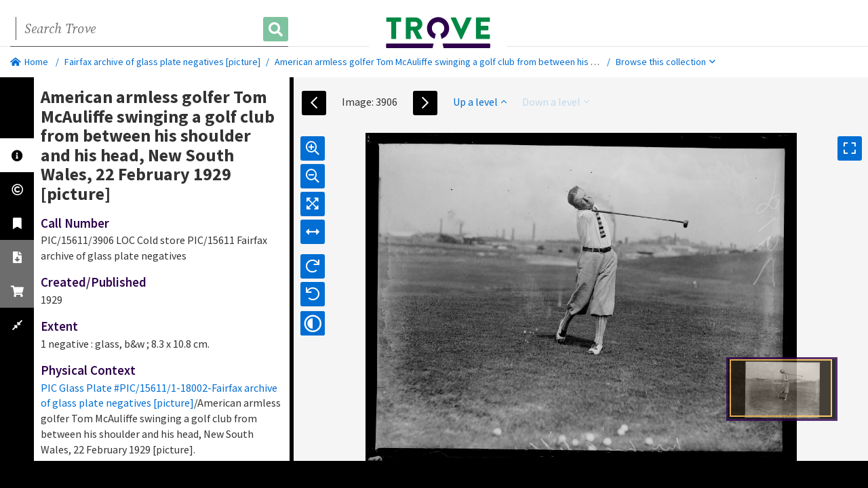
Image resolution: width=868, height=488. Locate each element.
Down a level (556, 102)
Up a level (480, 102)
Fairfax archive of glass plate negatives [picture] (162, 62)
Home (29, 62)
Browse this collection (666, 62)
